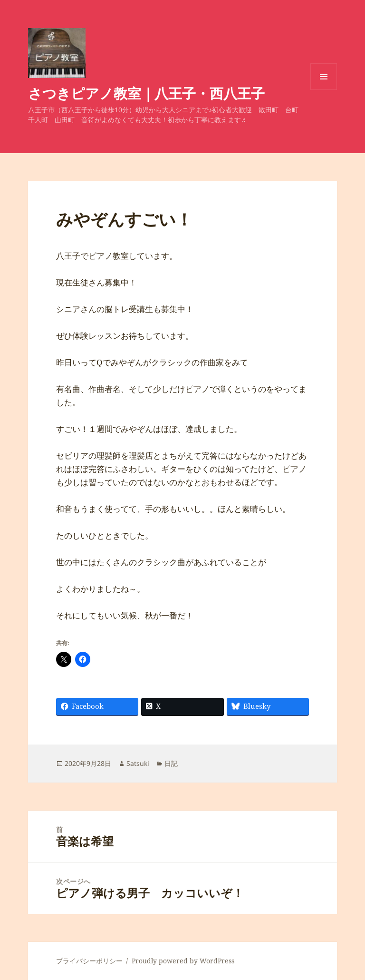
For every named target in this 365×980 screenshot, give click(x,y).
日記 (171, 763)
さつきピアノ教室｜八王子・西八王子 (146, 93)
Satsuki (138, 763)
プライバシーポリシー (89, 961)
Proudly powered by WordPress (183, 961)
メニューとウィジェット (324, 90)
